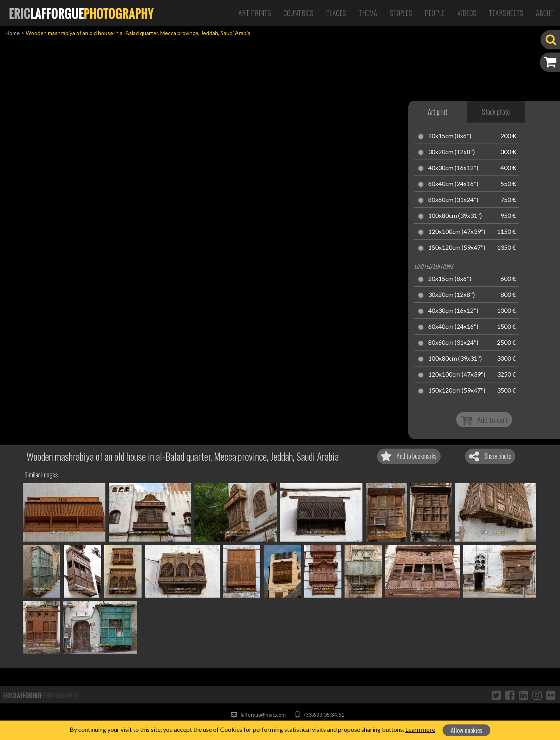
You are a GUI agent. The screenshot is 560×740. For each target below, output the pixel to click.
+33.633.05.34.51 (320, 715)
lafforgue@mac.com (258, 715)
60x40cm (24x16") (453, 184)
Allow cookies (467, 730)
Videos (467, 13)
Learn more (420, 729)
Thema (368, 13)
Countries (298, 13)
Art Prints (255, 13)
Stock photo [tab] (496, 112)
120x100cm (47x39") (457, 232)
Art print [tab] (437, 112)
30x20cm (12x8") (451, 152)
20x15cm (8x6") (450, 136)
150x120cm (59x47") (457, 248)
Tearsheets (506, 13)
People (435, 13)
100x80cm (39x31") (455, 216)
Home (13, 33)
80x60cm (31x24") (453, 200)
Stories (401, 13)
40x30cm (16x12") (453, 168)
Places (336, 13)
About (545, 13)
